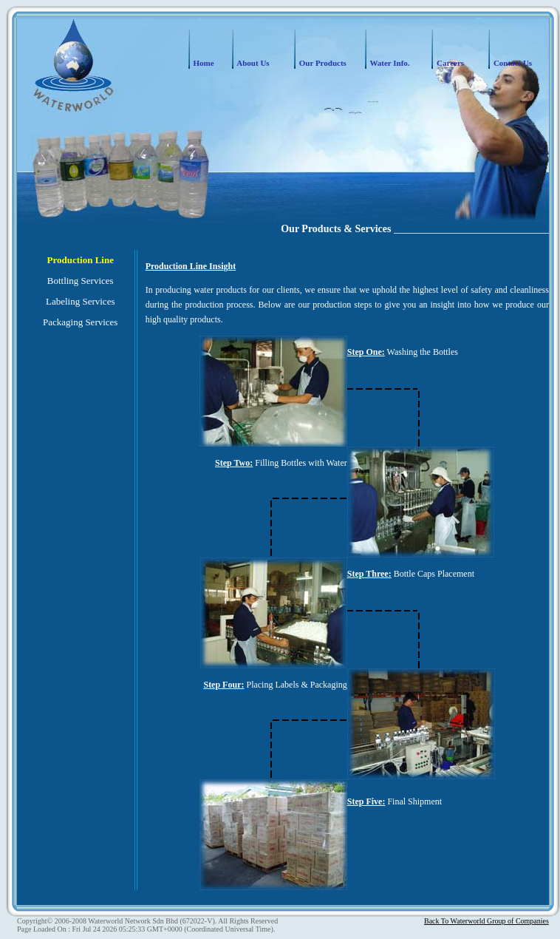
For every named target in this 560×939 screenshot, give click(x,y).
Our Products (322, 63)
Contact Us (512, 63)
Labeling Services (81, 301)
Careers (449, 63)
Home (203, 63)
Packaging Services (80, 322)
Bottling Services (81, 281)
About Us (252, 63)
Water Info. (389, 63)
